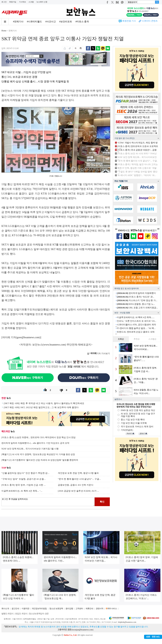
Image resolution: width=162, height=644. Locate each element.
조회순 (121, 339)
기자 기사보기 (99, 353)
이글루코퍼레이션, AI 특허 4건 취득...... (136, 317)
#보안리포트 (66, 22)
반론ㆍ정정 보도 (153, 637)
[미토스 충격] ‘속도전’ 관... (136, 297)
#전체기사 (18, 22)
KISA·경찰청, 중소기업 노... (136, 304)
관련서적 (100, 609)
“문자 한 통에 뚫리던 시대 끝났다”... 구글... (79, 479)
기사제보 (22, 2)
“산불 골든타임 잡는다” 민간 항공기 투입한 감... (25, 473)
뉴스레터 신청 (42, 2)
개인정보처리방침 (39, 609)
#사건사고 (51, 22)
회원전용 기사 (129, 21)
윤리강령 (69, 609)
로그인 (4, 2)
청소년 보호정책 (56, 609)
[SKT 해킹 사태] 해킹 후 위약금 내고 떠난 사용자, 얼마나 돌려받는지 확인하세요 (44, 403)
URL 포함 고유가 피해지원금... (137, 308)
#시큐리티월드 (34, 22)
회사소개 (5, 609)
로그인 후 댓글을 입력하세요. (48, 502)
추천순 (137, 339)
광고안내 (15, 609)
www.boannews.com (54, 345)
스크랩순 (152, 339)
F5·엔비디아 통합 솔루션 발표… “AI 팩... (136, 328)
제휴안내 (89, 609)
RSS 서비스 (112, 609)
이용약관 (25, 609)
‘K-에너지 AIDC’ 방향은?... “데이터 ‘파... (137, 175)
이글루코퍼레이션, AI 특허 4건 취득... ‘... (22, 491)
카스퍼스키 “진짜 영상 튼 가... (137, 300)
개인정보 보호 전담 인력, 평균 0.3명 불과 (78, 473)
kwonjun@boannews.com (82, 630)
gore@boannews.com (28, 337)
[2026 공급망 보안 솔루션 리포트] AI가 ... (78, 491)
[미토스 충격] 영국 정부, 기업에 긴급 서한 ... (24, 485)
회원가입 (13, 2)
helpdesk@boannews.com (127, 622)
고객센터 (79, 609)
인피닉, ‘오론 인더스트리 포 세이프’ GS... (137, 321)
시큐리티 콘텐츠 (150, 21)
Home (4, 31)
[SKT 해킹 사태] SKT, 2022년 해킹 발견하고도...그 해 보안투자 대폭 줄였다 (41, 407)
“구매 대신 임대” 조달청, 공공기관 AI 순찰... (24, 479)
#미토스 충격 (82, 22)
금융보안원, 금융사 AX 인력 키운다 (76, 485)
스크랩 (31, 2)
